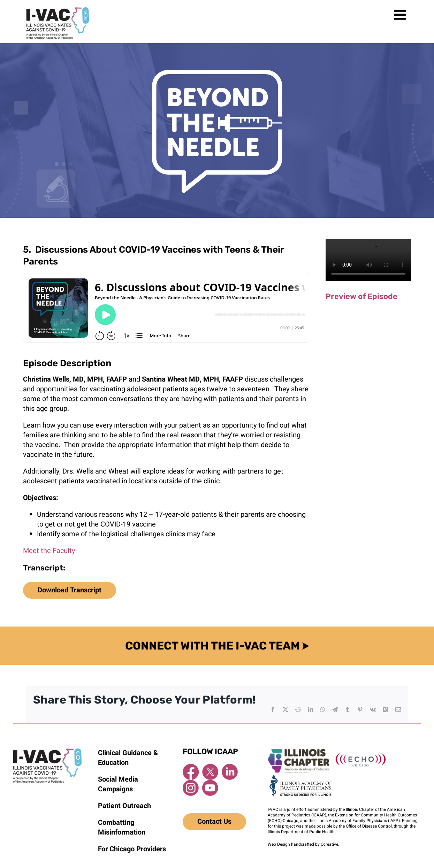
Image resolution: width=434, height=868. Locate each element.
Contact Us (214, 821)
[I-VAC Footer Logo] (47, 751)
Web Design (279, 844)
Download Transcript (70, 590)
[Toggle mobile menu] (401, 15)
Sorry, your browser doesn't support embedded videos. (368, 260)
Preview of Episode (361, 296)
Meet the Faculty (49, 551)
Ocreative (329, 844)
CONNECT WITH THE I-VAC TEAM (217, 646)
